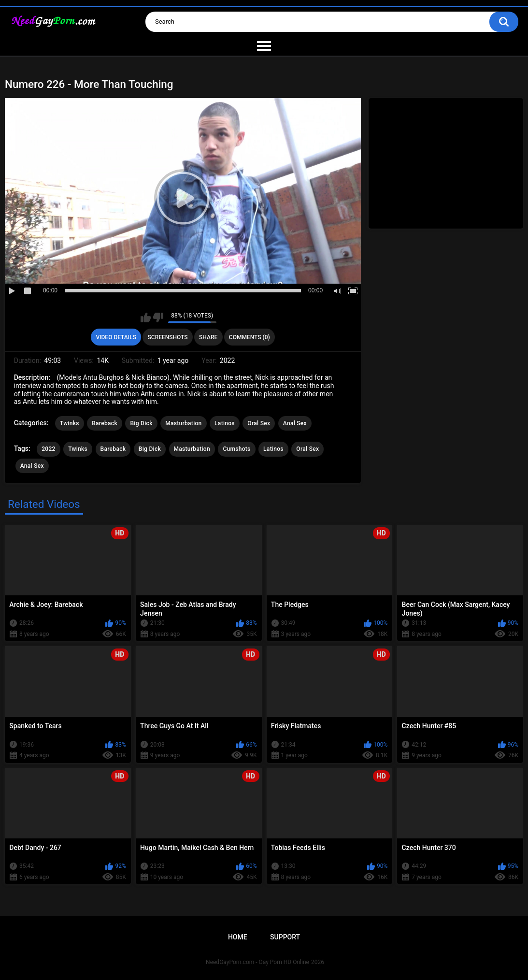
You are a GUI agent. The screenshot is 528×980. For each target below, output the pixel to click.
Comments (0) (250, 337)
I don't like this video (158, 317)
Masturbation (183, 423)
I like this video (146, 317)
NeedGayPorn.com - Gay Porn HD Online (257, 962)
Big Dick (141, 423)
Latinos (225, 423)
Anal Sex (295, 423)
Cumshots (236, 449)
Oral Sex (259, 423)
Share (208, 337)
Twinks (70, 423)
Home (238, 937)
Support (285, 937)
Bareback (105, 423)
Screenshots (168, 337)
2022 (48, 449)
